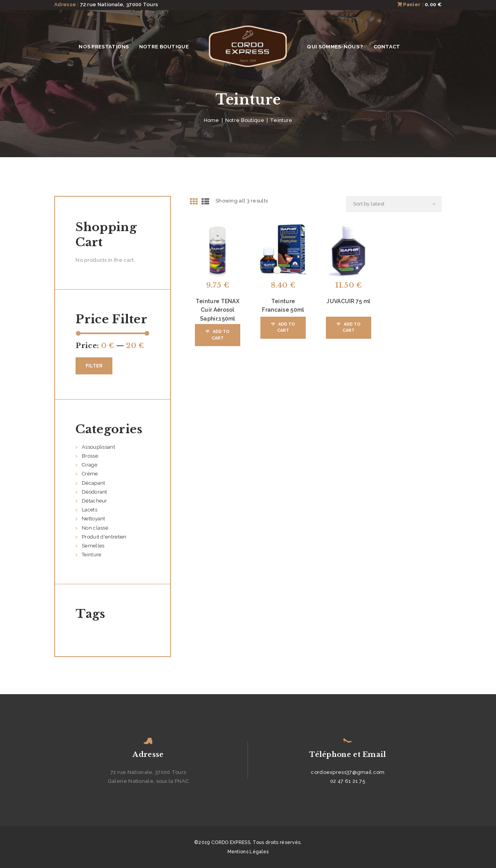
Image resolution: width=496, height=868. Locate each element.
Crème (90, 474)
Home (212, 120)
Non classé (95, 528)
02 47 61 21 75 (348, 781)
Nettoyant (94, 519)
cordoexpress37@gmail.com (348, 772)
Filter (94, 366)
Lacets (90, 510)
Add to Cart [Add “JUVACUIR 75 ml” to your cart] (351, 327)
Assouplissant (98, 447)
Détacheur (95, 501)
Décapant (93, 483)
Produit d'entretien (104, 537)
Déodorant (95, 492)
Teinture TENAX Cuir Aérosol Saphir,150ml (218, 310)
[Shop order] (394, 204)
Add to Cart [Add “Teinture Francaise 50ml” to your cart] (286, 327)
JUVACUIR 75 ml (348, 301)
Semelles (93, 546)
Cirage (90, 465)
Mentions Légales (248, 852)
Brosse (90, 456)
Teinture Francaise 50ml (283, 305)
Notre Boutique (245, 120)
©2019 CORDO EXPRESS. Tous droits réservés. (248, 842)
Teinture (91, 555)
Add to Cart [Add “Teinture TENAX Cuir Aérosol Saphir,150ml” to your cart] (220, 335)
